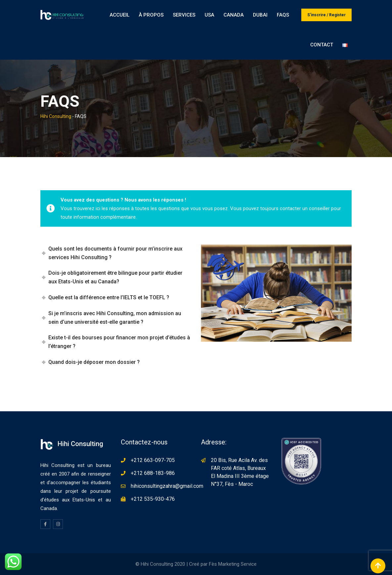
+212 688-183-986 (153, 473)
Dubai (260, 15)
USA (209, 15)
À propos (151, 15)
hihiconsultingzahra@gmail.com (167, 486)
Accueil (120, 15)
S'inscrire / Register (326, 15)
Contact (322, 45)
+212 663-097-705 (153, 460)
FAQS (283, 15)
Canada (234, 15)
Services (184, 15)
